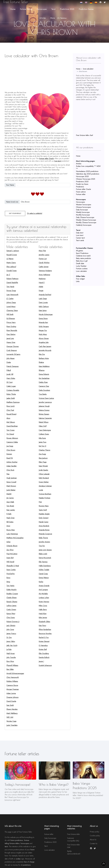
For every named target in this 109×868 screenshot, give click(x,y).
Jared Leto (10, 338)
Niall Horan (11, 653)
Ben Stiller (10, 669)
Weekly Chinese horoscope (86, 220)
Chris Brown (11, 450)
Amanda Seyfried (45, 295)
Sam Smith (10, 705)
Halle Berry (43, 610)
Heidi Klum (43, 614)
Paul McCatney (12, 554)
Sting (8, 582)
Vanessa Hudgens (45, 271)
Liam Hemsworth (12, 295)
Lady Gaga (43, 299)
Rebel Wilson (44, 422)
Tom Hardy (10, 287)
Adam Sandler (12, 466)
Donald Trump (12, 271)
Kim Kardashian (44, 378)
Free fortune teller (74, 834)
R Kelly (9, 514)
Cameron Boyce (12, 685)
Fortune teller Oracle (83, 189)
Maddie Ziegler (44, 514)
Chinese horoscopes (83, 207)
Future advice (81, 192)
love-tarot (58, 161)
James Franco (11, 634)
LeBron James (11, 606)
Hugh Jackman (12, 478)
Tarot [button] (53, 9)
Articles (79, 164)
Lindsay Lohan (44, 598)
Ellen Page (43, 462)
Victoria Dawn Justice (46, 398)
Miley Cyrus (43, 606)
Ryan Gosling (11, 326)
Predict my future (82, 184)
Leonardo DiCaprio (13, 354)
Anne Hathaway (44, 275)
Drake (9, 362)
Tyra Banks (43, 394)
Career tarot (80, 238)
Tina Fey (42, 546)
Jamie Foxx (43, 442)
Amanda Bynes (44, 530)
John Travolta (11, 657)
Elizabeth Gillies (44, 622)
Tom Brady (10, 506)
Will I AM (10, 717)
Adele (41, 287)
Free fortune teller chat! (85, 135)
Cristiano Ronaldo (13, 390)
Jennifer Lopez (44, 255)
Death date (80, 263)
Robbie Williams (12, 681)
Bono (8, 578)
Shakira (41, 362)
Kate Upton (43, 311)
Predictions (80, 187)
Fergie (41, 291)
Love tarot (80, 235)
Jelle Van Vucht (12, 645)
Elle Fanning (43, 562)
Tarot (46, 846)
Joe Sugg (10, 446)
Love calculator (81, 271)
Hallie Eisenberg (45, 566)
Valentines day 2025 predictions (88, 174)
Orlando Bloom (12, 546)
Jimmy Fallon (11, 641)
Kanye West (11, 614)
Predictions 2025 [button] (67, 9)
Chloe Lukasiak (44, 474)
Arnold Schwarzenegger (15, 673)
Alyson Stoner (44, 338)
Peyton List (43, 259)
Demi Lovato (43, 303)
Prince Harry (11, 322)
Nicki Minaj (43, 334)
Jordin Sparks (43, 470)
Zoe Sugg (42, 454)
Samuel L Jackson (13, 251)
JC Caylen (10, 299)
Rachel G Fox (44, 637)
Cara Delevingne (45, 430)
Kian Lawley (11, 510)
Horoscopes (80, 202)
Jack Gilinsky (11, 626)
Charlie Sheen (12, 598)
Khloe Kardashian (45, 629)
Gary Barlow (11, 334)
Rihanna (42, 370)
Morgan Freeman (13, 689)
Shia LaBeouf (11, 267)
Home (13, 9)
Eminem (9, 454)
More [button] (53, 18)
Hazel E (42, 283)
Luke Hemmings (12, 534)
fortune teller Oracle (24, 149)
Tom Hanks (10, 586)
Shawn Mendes (12, 709)
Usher (9, 542)
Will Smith (10, 314)
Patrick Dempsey (13, 366)
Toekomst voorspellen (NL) (73, 839)
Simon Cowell (11, 482)
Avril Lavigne (43, 590)
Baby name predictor (84, 258)
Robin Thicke (11, 394)
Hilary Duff (43, 426)
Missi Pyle (42, 251)
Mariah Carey (44, 522)
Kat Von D (42, 446)
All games (80, 251)
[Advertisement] (37, 74)
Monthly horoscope (83, 215)
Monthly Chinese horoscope (86, 223)
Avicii (8, 526)
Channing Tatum (12, 311)
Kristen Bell (43, 649)
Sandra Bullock (44, 657)
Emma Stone (43, 319)
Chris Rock (10, 470)
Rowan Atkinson (12, 438)
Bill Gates (10, 522)
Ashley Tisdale (44, 570)
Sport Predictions (82, 253)
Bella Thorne (43, 538)
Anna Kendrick (44, 526)
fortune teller (49, 834)
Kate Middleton (44, 366)
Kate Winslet (43, 466)
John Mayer (11, 358)
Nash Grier (11, 518)
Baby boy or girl (82, 261)
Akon (8, 418)
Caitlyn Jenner (44, 267)
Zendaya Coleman (45, 486)
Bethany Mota (44, 358)
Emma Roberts (44, 374)
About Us (93, 840)
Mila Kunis (42, 438)
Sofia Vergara (44, 326)
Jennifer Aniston (44, 542)
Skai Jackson (43, 458)
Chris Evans (11, 618)
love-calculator (88, 69)
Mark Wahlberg (12, 713)
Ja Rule (9, 649)
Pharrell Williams (12, 665)
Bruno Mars (11, 530)
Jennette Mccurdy (45, 350)
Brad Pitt (10, 458)
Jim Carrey (10, 498)
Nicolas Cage (11, 721)
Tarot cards (80, 240)
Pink (40, 502)
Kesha (41, 582)
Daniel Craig (43, 574)
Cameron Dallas (12, 442)
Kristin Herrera (44, 602)
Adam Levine (11, 693)
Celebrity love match (83, 256)
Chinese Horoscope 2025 (86, 179)
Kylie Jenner (43, 618)
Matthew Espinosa (13, 402)
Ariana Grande (44, 586)
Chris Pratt (10, 410)
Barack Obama (12, 602)
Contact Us (94, 844)
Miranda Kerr (43, 322)
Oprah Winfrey (44, 263)
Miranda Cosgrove (45, 534)
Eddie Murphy (11, 590)
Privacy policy (95, 832)
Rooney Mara (44, 506)
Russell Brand (11, 414)
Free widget (80, 279)
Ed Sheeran (11, 319)
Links (78, 281)
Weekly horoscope (83, 212)
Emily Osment (44, 518)
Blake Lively (43, 554)
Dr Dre (9, 637)
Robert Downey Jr (13, 622)
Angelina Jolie (44, 342)
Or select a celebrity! (35, 213)
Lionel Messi (11, 307)
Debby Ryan (43, 382)
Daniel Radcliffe (12, 283)
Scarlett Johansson (45, 665)
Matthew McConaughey (15, 538)
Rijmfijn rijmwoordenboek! (74, 852)
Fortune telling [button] (26, 9)
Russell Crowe (12, 255)
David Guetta (11, 701)
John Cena (10, 629)
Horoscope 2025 (82, 176)
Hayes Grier (11, 342)
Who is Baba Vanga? (54, 784)
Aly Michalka (43, 594)
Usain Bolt (10, 558)
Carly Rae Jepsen (45, 346)
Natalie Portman (44, 498)
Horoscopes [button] (42, 9)
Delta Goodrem (44, 390)
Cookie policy (95, 836)
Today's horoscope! (17, 784)
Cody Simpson (12, 350)
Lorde (41, 490)
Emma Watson (44, 578)
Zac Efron (10, 550)
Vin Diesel (10, 434)
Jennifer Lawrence (45, 402)
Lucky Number (81, 266)
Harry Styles (11, 378)
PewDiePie (11, 574)
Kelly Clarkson (44, 307)
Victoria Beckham (45, 494)
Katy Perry (42, 626)
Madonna (42, 279)
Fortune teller (81, 194)
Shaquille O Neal (13, 566)
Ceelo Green (11, 610)
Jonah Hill (10, 374)
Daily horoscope (82, 210)
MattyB (9, 494)
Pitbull (9, 370)
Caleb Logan (11, 386)
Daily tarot (80, 233)
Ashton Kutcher (12, 462)
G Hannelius (43, 645)
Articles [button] (43, 18)
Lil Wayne (10, 259)
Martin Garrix (11, 263)
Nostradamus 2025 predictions (87, 171)
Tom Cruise (10, 430)
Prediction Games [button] (86, 9)
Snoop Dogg (11, 291)
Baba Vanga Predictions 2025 (85, 786)
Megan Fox (43, 330)
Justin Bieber (11, 490)
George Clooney (13, 346)
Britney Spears (44, 414)
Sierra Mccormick (45, 558)
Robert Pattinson (12, 279)
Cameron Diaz (44, 386)
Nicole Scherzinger (46, 314)
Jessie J (41, 661)
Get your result (15, 213)
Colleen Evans (44, 434)
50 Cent (9, 382)
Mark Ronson (11, 486)
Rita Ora (42, 354)
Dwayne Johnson (13, 697)
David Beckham (12, 426)
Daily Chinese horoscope (85, 217)
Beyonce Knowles (45, 634)
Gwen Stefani (44, 482)
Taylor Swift (43, 510)
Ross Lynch (11, 406)
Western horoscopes (84, 205)
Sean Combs (11, 570)
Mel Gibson (11, 422)
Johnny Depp (11, 303)
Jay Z (8, 275)
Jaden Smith (11, 398)
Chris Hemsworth (13, 677)
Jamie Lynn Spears (45, 550)
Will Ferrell (10, 562)
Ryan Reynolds (12, 330)
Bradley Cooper (12, 594)
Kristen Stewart (44, 641)
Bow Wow (10, 661)
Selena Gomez (44, 410)
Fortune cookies (82, 269)
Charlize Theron (44, 450)
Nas (8, 474)
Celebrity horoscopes (84, 225)
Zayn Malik (10, 502)
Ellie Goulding (44, 653)
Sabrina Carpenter (45, 418)
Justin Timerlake (12, 725)
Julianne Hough (44, 406)
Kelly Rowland (44, 478)
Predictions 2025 (82, 182)
